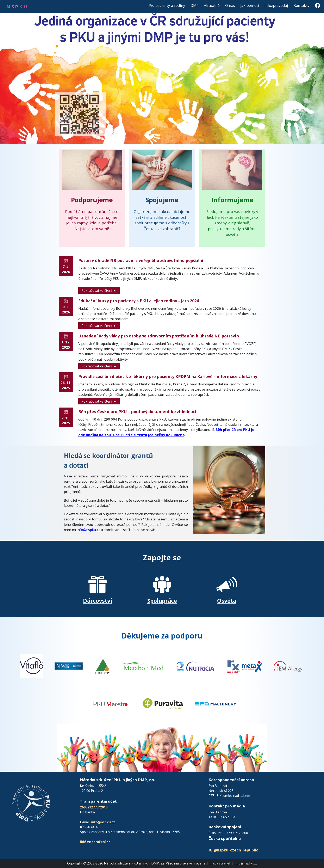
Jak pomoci (250, 5)
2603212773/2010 (94, 807)
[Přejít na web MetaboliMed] (143, 666)
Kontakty (302, 5)
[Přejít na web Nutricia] (195, 666)
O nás (230, 5)
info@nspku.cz (88, 530)
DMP (195, 5)
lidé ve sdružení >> (95, 842)
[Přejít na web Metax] (245, 666)
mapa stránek (220, 863)
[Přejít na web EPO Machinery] (216, 703)
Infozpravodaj (276, 5)
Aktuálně (212, 5)
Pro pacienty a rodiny (167, 5)
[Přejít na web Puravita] (163, 703)
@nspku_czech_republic (236, 850)
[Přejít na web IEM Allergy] (288, 666)
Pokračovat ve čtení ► (99, 290)
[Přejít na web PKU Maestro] (111, 703)
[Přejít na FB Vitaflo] (32, 666)
